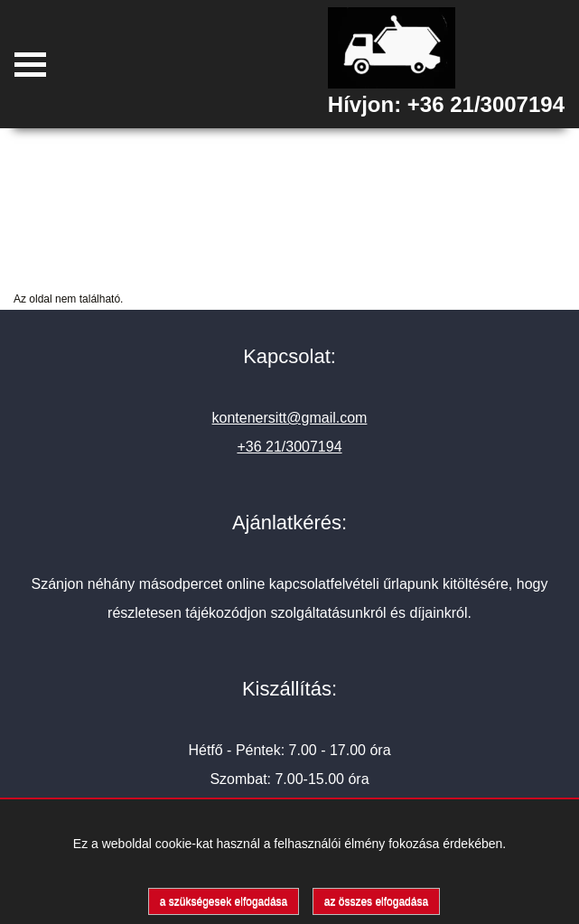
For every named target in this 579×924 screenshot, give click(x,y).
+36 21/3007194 (486, 104)
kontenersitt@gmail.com (290, 418)
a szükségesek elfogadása (224, 901)
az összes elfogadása (376, 901)
